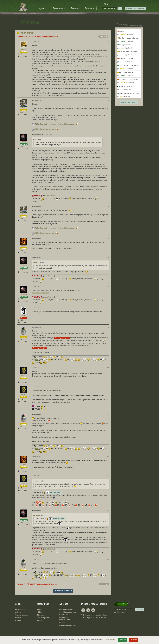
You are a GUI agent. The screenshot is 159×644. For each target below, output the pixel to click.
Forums (75, 8)
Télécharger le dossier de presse (94, 618)
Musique (41, 615)
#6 (108, 258)
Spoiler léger (56, 493)
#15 (108, 510)
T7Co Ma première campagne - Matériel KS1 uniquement (55, 124)
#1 (108, 42)
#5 (108, 238)
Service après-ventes (67, 625)
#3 (108, 134)
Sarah (24, 315)
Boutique (89, 8)
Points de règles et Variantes (47, 37)
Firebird (24, 142)
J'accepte (123, 640)
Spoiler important (62, 338)
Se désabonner (120, 612)
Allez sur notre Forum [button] (129, 102)
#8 (108, 308)
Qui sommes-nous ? (67, 609)
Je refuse (134, 640)
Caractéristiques (21, 615)
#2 (108, 100)
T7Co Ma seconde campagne (46, 129)
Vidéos (40, 612)
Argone (24, 246)
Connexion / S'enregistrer (135, 8)
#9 (108, 327)
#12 (108, 414)
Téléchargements (44, 618)
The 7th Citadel (30, 37)
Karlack (24, 394)
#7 (108, 287)
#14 (108, 476)
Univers (18, 612)
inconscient (25, 33)
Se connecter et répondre (63, 591)
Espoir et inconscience (40, 293)
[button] (106, 5)
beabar (24, 49)
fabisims (24, 483)
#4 (108, 206)
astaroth (24, 375)
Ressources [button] (59, 8)
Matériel (18, 618)
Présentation (20, 609)
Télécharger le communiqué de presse (96, 615)
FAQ (39, 609)
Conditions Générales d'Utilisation (68, 613)
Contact (62, 622)
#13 (108, 457)
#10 (108, 368)
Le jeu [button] (42, 8)
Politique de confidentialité (65, 618)
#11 (108, 387)
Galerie (18, 621)
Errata (40, 621)
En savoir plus (110, 640)
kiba (24, 108)
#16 (108, 560)
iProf (24, 335)
